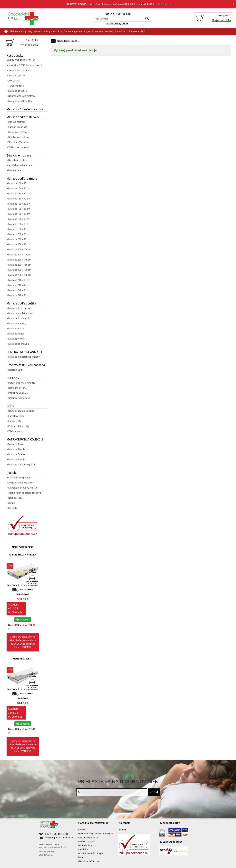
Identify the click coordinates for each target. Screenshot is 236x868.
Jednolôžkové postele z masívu (25, 493)
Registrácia (123, 23)
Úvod (78, 41)
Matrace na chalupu (19, 344)
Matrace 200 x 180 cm (20, 270)
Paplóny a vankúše (18, 393)
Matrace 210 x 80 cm (19, 280)
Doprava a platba (73, 31)
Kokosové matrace (18, 132)
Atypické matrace (93, 31)
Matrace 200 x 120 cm (20, 255)
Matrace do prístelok (19, 318)
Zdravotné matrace (19, 155)
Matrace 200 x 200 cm (20, 275)
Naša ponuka (15, 56)
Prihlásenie (111, 23)
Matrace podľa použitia (21, 303)
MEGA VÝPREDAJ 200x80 (22, 60)
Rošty (10, 406)
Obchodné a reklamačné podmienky (95, 834)
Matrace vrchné (16, 339)
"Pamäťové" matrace (19, 142)
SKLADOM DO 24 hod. (20, 71)
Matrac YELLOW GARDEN (23, 555)
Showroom (121, 31)
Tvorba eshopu (47, 852)
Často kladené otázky (89, 861)
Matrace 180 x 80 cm (19, 194)
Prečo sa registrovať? (88, 842)
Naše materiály (18, 31)
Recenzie (134, 31)
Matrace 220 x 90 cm (19, 295)
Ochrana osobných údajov (91, 853)
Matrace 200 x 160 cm (20, 265)
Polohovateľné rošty (19, 426)
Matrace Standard (18, 449)
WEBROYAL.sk (46, 855)
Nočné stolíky (15, 498)
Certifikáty (83, 849)
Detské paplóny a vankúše (22, 383)
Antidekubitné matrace (20, 165)
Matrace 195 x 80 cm (19, 219)
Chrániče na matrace (19, 398)
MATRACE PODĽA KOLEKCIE (25, 439)
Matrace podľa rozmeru (22, 179)
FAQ (143, 31)
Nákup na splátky (53, 31)
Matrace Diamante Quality (22, 465)
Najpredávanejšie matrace (22, 96)
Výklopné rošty (16, 431)
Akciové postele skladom (21, 483)
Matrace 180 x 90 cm (19, 199)
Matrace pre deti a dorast (21, 313)
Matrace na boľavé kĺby (20, 101)
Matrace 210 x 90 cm (19, 285)
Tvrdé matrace (16, 86)
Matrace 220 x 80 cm (19, 290)
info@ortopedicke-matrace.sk (59, 838)
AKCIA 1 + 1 (14, 81)
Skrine (12, 503)
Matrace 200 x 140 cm (20, 260)
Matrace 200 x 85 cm (19, 239)
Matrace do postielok (19, 308)
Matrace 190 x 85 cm (19, 209)
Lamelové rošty (16, 416)
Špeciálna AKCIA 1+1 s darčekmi (25, 65)
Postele (12, 473)
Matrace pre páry (17, 324)
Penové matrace (17, 122)
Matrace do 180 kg (18, 91)
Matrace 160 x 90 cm (19, 188)
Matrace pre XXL (17, 329)
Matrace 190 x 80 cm (19, 204)
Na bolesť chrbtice (18, 160)
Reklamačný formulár (88, 838)
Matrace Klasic (16, 444)
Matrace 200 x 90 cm (19, 244)
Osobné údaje (85, 845)
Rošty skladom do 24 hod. (22, 411)
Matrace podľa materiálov (23, 117)
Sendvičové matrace (19, 137)
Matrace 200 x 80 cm (19, 234)
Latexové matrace (18, 127)
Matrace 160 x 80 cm (19, 183)
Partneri (123, 830)
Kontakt (109, 31)
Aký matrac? (35, 31)
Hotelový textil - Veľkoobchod (26, 365)
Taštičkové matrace (19, 147)
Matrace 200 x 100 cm (20, 250)
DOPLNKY (13, 378)
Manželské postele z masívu (23, 488)
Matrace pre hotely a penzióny (24, 357)
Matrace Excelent (17, 454)
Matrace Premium (18, 460)
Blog (81, 857)
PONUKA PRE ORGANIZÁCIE (25, 352)
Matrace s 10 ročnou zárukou (25, 109)
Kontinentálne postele (20, 478)
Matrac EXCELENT (23, 659)
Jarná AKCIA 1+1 (17, 76)
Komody (13, 508)
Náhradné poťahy (17, 388)
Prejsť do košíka (222, 20)
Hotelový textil (16, 370)
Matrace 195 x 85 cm (19, 224)
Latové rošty (15, 421)
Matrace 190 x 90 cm (19, 214)
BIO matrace (15, 170)
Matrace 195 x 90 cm (19, 229)
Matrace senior (16, 334)
